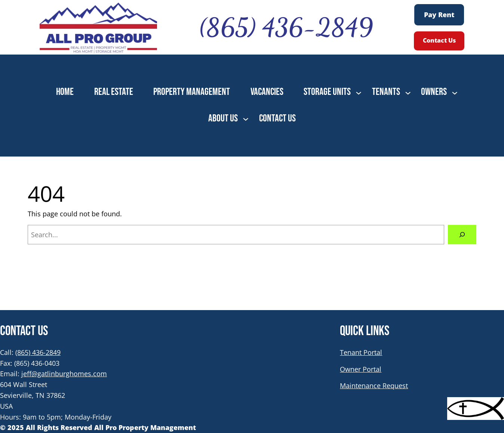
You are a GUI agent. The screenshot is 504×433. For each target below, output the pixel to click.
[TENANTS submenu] (408, 92)
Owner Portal (361, 369)
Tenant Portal (361, 352)
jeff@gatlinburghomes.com (64, 374)
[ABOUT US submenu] (246, 118)
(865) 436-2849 (38, 352)
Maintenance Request (374, 386)
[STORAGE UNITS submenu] (359, 92)
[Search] (462, 235)
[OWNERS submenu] (455, 92)
